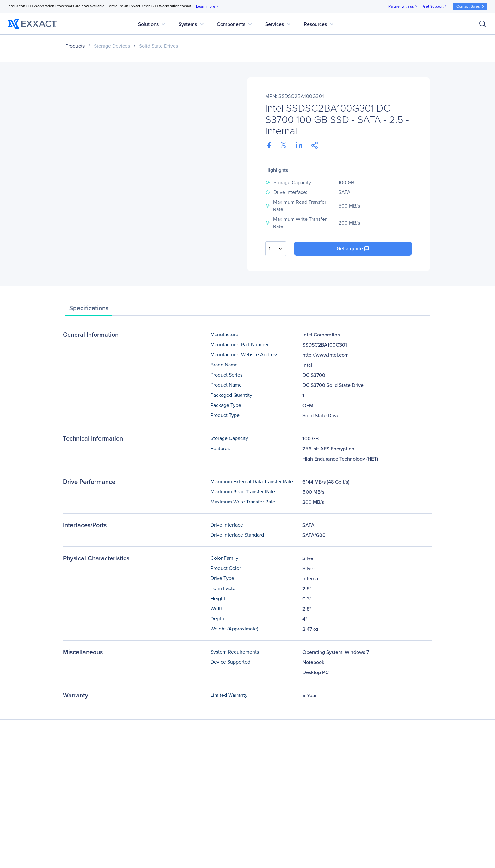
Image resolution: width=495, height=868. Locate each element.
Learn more (208, 6)
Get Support (435, 6)
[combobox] (276, 249)
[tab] (89, 310)
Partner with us (403, 6)
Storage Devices (112, 46)
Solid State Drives (159, 46)
